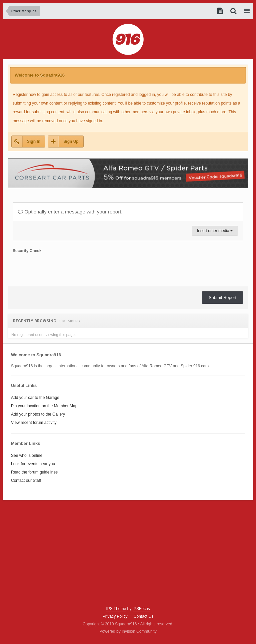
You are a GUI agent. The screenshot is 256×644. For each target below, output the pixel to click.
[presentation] (63, 268)
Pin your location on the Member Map (44, 406)
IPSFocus (141, 609)
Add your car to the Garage (35, 398)
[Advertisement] (128, 553)
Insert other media (215, 231)
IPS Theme (116, 609)
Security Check (27, 251)
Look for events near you (33, 464)
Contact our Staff (26, 481)
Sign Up (71, 142)
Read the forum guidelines (34, 472)
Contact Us (143, 616)
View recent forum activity (34, 423)
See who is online (27, 456)
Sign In (34, 142)
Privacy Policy (115, 616)
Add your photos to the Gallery (38, 414)
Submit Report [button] (222, 298)
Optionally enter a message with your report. (70, 212)
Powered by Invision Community (128, 631)
